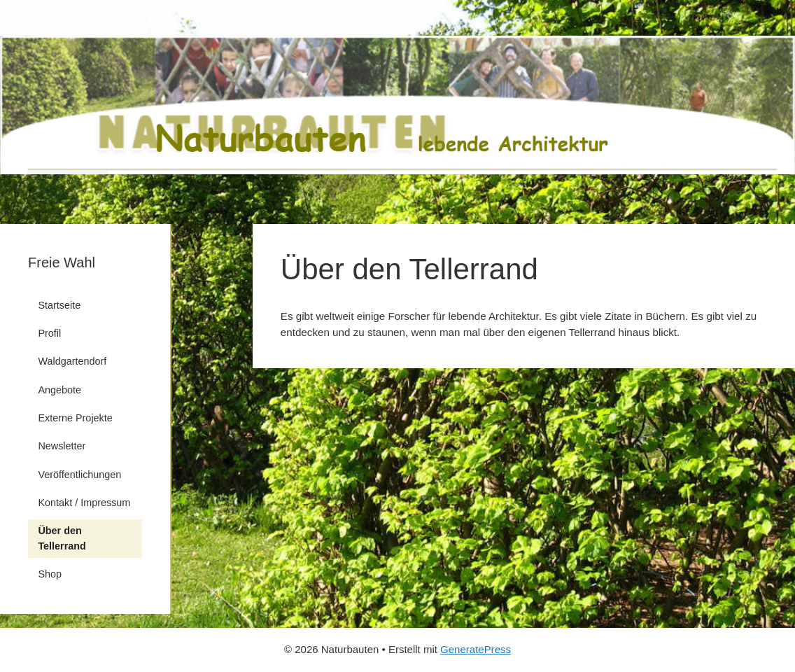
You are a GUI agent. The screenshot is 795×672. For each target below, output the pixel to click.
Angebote (59, 390)
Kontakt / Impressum (84, 503)
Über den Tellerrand (62, 538)
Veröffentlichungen (79, 475)
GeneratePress (476, 649)
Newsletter (62, 446)
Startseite (59, 305)
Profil (49, 333)
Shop (50, 574)
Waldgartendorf (72, 361)
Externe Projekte (75, 418)
